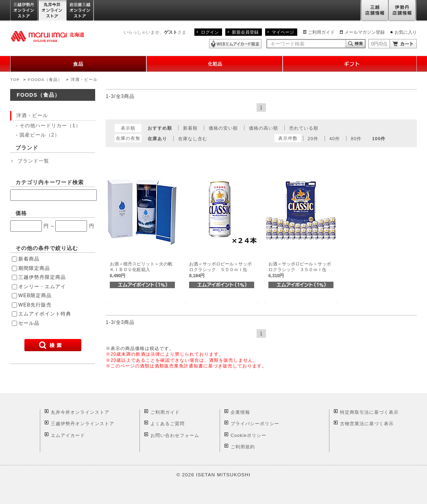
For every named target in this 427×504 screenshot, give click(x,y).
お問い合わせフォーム (175, 435)
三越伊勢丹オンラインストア (24, 11)
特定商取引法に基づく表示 (369, 412)
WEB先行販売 (35, 305)
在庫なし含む (193, 139)
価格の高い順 (264, 128)
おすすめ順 (160, 128)
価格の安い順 (223, 128)
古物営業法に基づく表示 (367, 424)
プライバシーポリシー (255, 424)
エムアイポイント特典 (45, 314)
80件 (356, 139)
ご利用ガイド (321, 32)
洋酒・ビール (84, 79)
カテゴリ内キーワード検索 (50, 182)
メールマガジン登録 (365, 32)
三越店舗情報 (374, 11)
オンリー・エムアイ (42, 287)
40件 (335, 139)
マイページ (283, 32)
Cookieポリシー (248, 435)
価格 (21, 213)
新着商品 (29, 259)
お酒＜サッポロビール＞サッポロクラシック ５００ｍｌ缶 (220, 270)
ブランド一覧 (33, 161)
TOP (15, 79)
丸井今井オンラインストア (52, 11)
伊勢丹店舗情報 (403, 11)
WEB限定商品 (35, 295)
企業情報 (240, 412)
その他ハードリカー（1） (50, 126)
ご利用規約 (243, 447)
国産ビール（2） (40, 135)
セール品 (29, 323)
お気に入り (406, 32)
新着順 (190, 128)
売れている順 (304, 128)
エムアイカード (68, 435)
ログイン (210, 32)
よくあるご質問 (168, 424)
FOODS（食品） (45, 79)
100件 (379, 139)
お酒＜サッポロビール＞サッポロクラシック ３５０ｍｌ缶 (300, 270)
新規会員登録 (245, 32)
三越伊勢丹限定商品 (42, 277)
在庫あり (157, 139)
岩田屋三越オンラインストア (80, 11)
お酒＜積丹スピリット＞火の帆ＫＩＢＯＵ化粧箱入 (141, 270)
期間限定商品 (34, 268)
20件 (313, 139)
